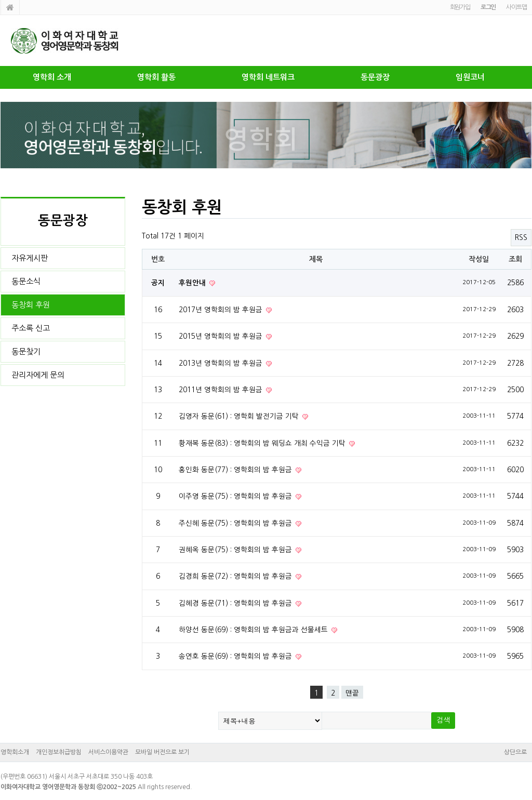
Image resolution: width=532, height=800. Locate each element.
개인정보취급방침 (59, 752)
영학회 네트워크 (268, 77)
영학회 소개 (52, 77)
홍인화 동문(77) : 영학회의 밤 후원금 (236, 470)
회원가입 (460, 7)
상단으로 (515, 752)
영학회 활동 (156, 77)
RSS (521, 237)
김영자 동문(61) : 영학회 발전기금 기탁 (240, 416)
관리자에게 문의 (38, 375)
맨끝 (352, 693)
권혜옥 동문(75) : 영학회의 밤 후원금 (236, 550)
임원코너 (470, 77)
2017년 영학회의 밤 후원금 (222, 310)
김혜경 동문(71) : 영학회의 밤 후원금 (236, 603)
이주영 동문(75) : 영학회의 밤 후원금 (236, 496)
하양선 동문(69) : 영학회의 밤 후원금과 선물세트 (254, 630)
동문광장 (375, 77)
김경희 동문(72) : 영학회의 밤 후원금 (236, 576)
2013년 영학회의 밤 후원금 (222, 363)
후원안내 (193, 283)
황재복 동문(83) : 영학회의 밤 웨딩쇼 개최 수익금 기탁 (263, 443)
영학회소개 (15, 752)
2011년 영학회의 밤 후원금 (222, 390)
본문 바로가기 (0, 0)
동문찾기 (26, 351)
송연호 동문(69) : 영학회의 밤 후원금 (236, 656)
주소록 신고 (31, 328)
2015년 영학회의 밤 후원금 (222, 336)
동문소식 (26, 281)
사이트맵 (516, 7)
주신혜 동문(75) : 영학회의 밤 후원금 (236, 523)
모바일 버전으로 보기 (162, 752)
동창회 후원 (31, 305)
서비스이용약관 (108, 752)
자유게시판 (30, 258)
